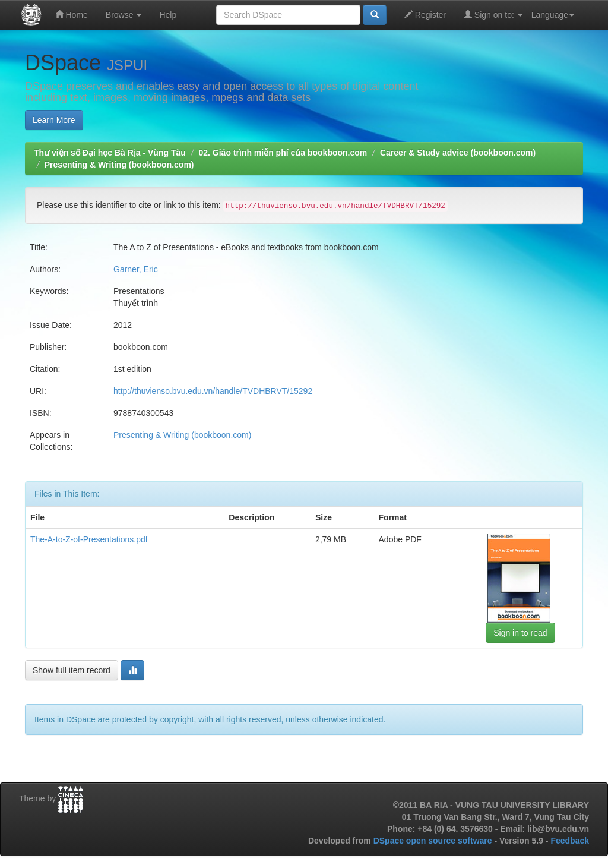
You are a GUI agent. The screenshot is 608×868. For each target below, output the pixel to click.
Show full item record (72, 670)
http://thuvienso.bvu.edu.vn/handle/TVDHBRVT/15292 (213, 391)
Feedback (570, 841)
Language (553, 15)
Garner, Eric (136, 269)
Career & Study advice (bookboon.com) (458, 153)
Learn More (54, 120)
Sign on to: (493, 15)
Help (168, 15)
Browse (124, 15)
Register (425, 15)
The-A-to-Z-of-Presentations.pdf (89, 539)
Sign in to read (520, 633)
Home (72, 15)
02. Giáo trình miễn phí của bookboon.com (283, 153)
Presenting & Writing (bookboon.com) (119, 165)
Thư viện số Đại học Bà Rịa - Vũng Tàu (110, 153)
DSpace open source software (434, 841)
